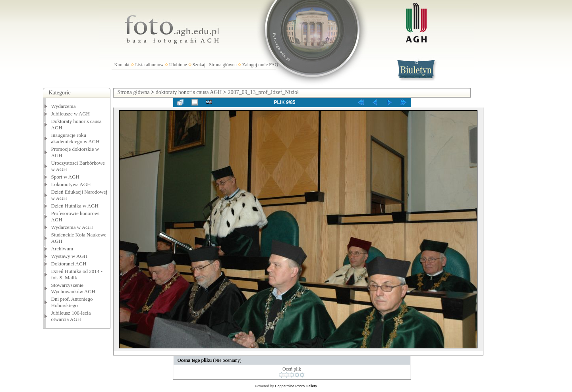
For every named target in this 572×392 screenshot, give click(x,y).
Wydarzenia (64, 106)
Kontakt (122, 65)
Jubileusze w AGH (71, 114)
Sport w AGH (66, 177)
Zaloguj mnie (255, 65)
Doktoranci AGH (69, 264)
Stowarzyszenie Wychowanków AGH (73, 288)
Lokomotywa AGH (71, 184)
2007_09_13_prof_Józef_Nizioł (263, 92)
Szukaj (199, 65)
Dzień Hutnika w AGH (75, 206)
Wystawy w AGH (70, 256)
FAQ (273, 65)
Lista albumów (149, 65)
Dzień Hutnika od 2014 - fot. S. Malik (77, 274)
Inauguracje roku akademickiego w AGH (75, 138)
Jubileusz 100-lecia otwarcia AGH (71, 316)
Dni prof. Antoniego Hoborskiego (72, 302)
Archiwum (62, 249)
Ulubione (178, 65)
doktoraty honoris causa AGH (189, 92)
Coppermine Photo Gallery (296, 386)
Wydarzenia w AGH (72, 227)
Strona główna (223, 65)
